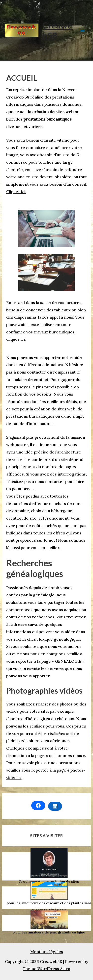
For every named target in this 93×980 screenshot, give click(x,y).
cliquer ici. (16, 339)
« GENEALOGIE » (68, 661)
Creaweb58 (57, 30)
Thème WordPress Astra (46, 969)
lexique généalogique (60, 639)
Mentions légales (47, 952)
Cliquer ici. (16, 192)
